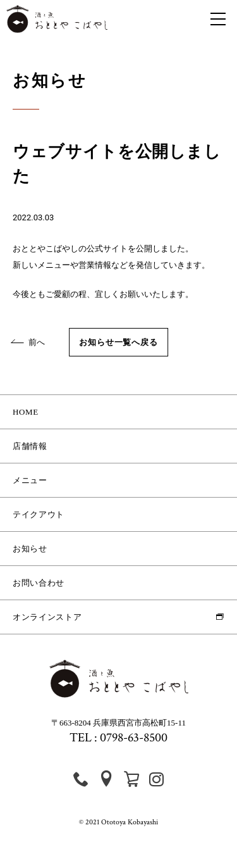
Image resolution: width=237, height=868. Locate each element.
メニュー (30, 480)
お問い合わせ (39, 583)
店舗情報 (30, 446)
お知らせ (30, 549)
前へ (29, 342)
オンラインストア (47, 617)
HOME (26, 412)
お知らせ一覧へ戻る (119, 342)
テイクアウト (39, 514)
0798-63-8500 (134, 738)
